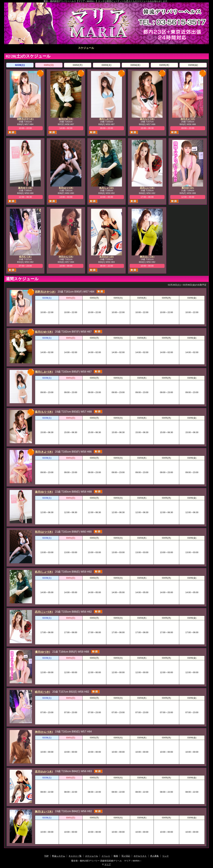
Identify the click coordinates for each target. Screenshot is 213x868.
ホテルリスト (168, 48)
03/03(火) (106, 65)
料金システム (45, 48)
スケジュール (86, 48)
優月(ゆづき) (188, 188)
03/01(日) (49, 65)
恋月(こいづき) (147, 188)
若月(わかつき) (107, 257)
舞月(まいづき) (147, 257)
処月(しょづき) (107, 188)
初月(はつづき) (66, 188)
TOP (25, 48)
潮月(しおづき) (107, 119)
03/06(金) (193, 65)
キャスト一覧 (66, 48)
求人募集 (188, 48)
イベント (106, 48)
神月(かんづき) (66, 257)
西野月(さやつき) (25, 119)
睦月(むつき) (25, 257)
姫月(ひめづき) (66, 119)
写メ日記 (147, 48)
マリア (108, 864)
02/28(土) (20, 65)
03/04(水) (135, 65)
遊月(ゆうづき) (25, 188)
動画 (127, 48)
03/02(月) (78, 65)
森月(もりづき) (147, 119)
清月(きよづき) (188, 119)
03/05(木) (164, 65)
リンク (165, 856)
